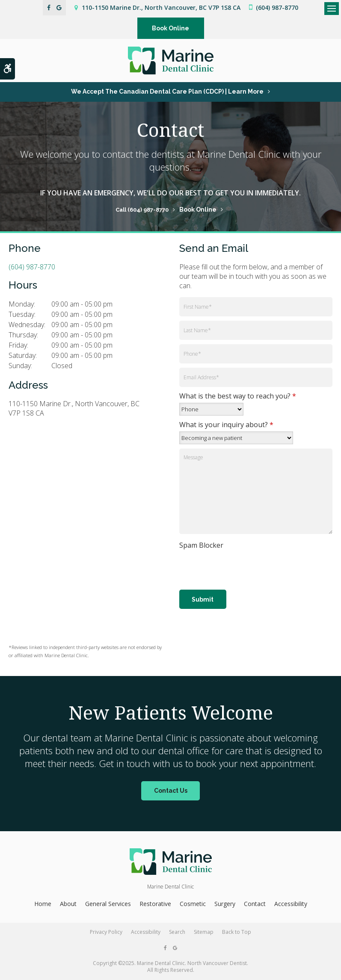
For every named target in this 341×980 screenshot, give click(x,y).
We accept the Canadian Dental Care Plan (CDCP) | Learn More (167, 92)
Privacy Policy (106, 932)
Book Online (170, 28)
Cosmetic (193, 904)
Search (177, 932)
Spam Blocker (201, 545)
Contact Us (171, 791)
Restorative (155, 904)
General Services (108, 904)
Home (43, 904)
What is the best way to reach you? (238, 396)
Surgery (225, 904)
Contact (255, 904)
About (68, 904)
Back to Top (237, 932)
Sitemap (204, 932)
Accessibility (291, 904)
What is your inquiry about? (226, 425)
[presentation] (229, 565)
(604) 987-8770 (277, 7)
